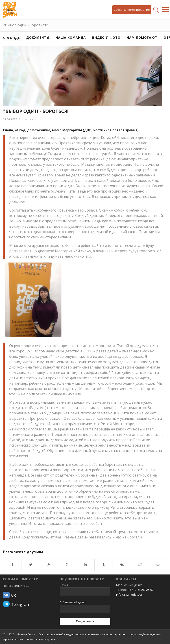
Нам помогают (142, 37)
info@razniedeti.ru (129, 595)
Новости (27, 119)
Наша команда (71, 37)
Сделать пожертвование (132, 10)
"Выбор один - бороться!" (26, 25)
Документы (38, 37)
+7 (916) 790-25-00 (142, 590)
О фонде (12, 38)
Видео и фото (106, 37)
